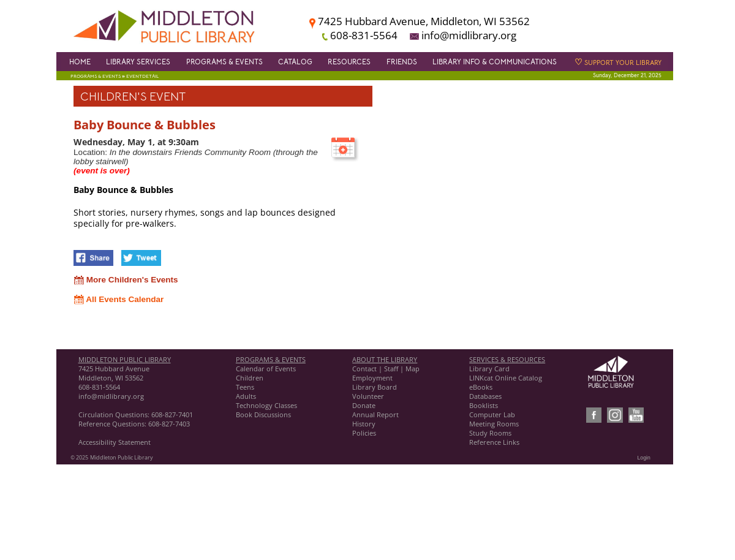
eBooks (481, 387)
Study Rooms (490, 433)
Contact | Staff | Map (386, 369)
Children (250, 378)
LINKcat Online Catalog (506, 378)
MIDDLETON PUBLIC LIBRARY (125, 359)
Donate (364, 405)
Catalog (295, 62)
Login (644, 458)
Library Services (138, 62)
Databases (485, 396)
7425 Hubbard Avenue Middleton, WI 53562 (114, 373)
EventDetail (142, 76)
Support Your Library (618, 63)
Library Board (375, 387)
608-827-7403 (169, 424)
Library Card (489, 369)
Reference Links (494, 442)
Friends (402, 62)
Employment (372, 378)
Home (80, 62)
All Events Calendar (119, 299)
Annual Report (375, 414)
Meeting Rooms (494, 424)
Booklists (484, 405)
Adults (246, 396)
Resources (349, 62)
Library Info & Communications (495, 62)
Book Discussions (264, 414)
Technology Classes (266, 405)
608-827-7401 (172, 414)
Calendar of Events (266, 369)
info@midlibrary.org (111, 396)
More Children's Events (126, 280)
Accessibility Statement (115, 442)
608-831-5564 (99, 387)
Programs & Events (224, 62)
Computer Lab (492, 414)
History (364, 424)
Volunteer (368, 396)
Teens (245, 387)
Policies (364, 433)
